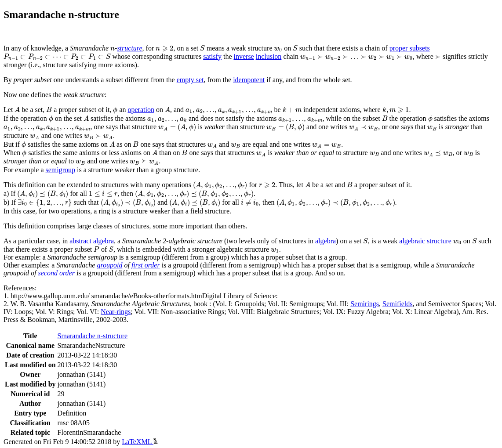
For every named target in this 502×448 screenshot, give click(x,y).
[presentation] (113, 49)
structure (129, 48)
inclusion (269, 56)
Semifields (397, 304)
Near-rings (116, 312)
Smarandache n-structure (93, 336)
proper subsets (410, 48)
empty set (190, 80)
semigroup (61, 170)
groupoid (109, 265)
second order (56, 273)
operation (141, 110)
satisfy (212, 56)
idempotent (249, 80)
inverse (244, 56)
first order (146, 265)
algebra (326, 241)
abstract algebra (92, 241)
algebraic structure (425, 241)
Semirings (365, 304)
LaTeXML (140, 442)
